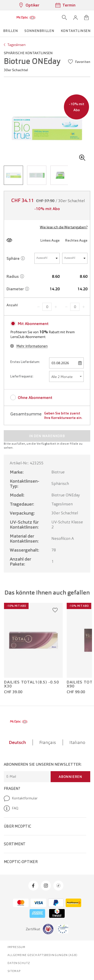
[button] (75, 17)
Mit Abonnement (33, 324)
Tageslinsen (16, 45)
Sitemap (14, 971)
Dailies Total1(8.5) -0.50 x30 (31, 684)
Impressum (16, 947)
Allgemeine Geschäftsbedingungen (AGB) (42, 955)
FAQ (11, 808)
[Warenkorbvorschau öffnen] (86, 17)
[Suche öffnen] (64, 17)
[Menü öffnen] (6, 17)
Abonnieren (70, 777)
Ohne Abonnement (35, 398)
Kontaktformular (21, 798)
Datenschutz (19, 963)
